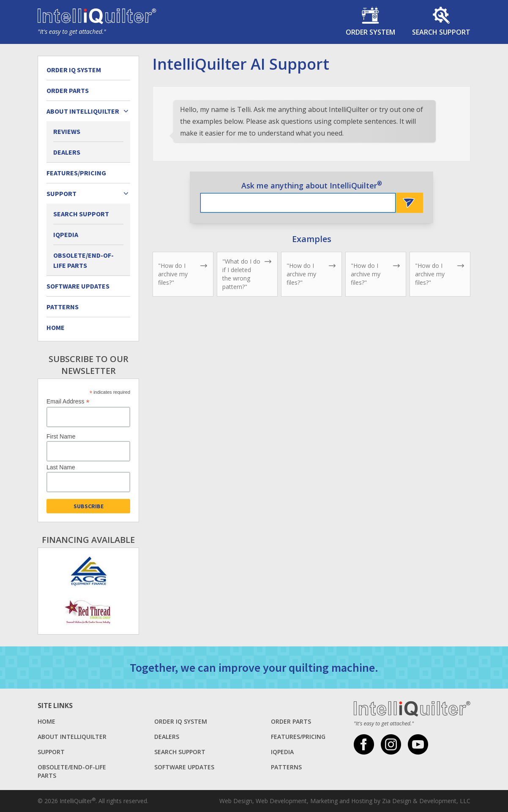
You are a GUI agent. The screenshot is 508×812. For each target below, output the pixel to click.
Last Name (61, 467)
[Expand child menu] (126, 111)
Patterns (63, 307)
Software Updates (78, 286)
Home (56, 327)
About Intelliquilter (72, 737)
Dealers (67, 152)
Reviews (67, 131)
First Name (61, 436)
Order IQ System (74, 70)
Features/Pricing (76, 173)
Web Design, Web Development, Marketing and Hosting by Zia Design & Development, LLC (345, 801)
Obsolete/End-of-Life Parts (83, 260)
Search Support (81, 214)
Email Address (68, 402)
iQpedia (66, 234)
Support (51, 752)
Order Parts (68, 90)
